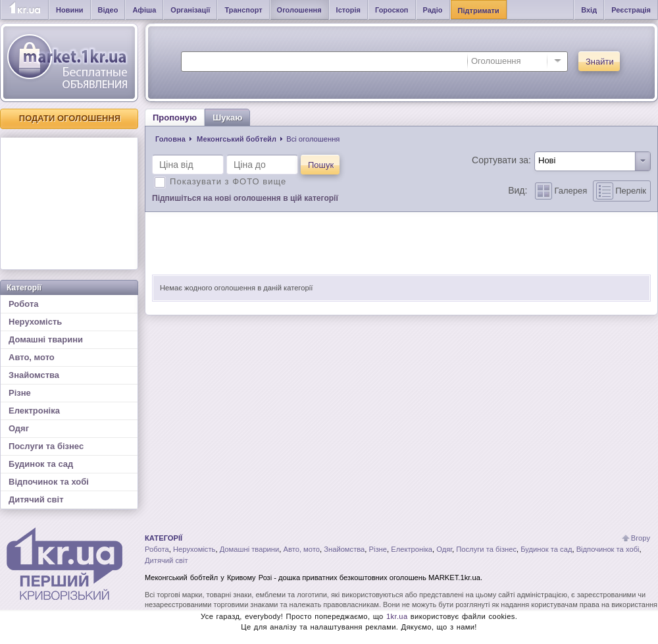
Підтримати (479, 11)
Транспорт (243, 10)
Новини (70, 10)
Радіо (433, 10)
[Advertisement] (69, 203)
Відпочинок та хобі (49, 482)
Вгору (641, 538)
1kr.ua (397, 616)
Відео (108, 10)
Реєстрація (631, 10)
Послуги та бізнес (46, 446)
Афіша (144, 10)
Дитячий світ (36, 499)
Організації (190, 10)
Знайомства (34, 375)
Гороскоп (392, 10)
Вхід (589, 10)
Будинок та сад (41, 464)
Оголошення (299, 10)
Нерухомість (35, 322)
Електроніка (34, 411)
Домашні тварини (46, 339)
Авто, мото (32, 357)
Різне (20, 393)
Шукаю (227, 118)
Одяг (19, 428)
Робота (24, 304)
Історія (348, 10)
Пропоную (175, 118)
